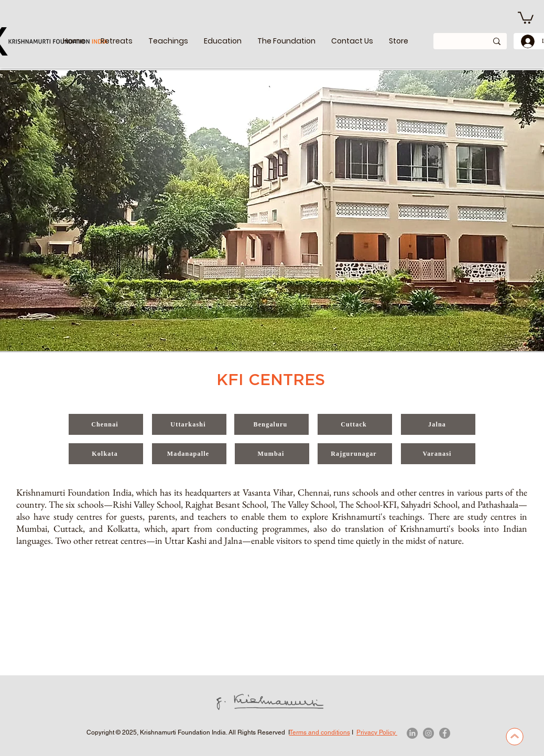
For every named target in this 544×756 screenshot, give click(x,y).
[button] (168, 41)
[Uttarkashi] (189, 424)
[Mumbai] (272, 454)
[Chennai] (106, 424)
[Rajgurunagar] (355, 454)
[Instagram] (428, 733)
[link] (526, 17)
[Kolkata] (106, 454)
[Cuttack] (355, 424)
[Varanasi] (438, 454)
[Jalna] (438, 424)
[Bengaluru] (271, 424)
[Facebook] (445, 733)
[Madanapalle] (189, 454)
